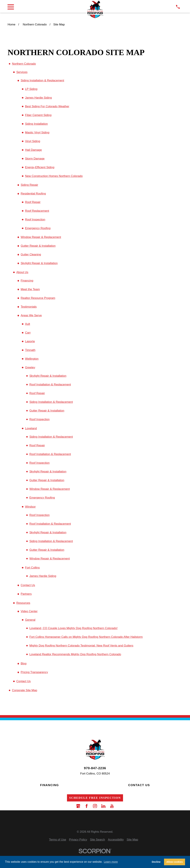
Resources (23, 603)
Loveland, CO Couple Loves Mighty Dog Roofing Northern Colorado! (73, 628)
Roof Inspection (35, 220)
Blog (24, 663)
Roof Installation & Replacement (50, 385)
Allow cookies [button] (175, 862)
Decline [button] (156, 862)
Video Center (29, 611)
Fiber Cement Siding (38, 115)
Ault (27, 324)
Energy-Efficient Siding (40, 167)
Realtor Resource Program (38, 298)
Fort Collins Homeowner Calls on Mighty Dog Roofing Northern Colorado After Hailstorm (86, 637)
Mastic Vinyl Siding (37, 132)
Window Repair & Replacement (41, 237)
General (30, 620)
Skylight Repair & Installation (39, 263)
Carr (28, 333)
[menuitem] (58, 840)
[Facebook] (87, 806)
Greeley (30, 367)
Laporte (30, 341)
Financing (27, 281)
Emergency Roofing (38, 228)
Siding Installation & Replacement (42, 80)
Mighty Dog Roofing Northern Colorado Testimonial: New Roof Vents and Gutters (81, 646)
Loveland (31, 428)
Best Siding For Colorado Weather (47, 106)
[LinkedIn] (103, 806)
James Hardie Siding (38, 98)
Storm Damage (35, 159)
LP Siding (31, 89)
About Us (22, 272)
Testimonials (29, 307)
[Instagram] (95, 806)
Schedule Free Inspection (95, 798)
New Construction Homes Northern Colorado (54, 176)
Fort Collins (32, 568)
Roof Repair (33, 202)
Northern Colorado (24, 64)
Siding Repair (29, 185)
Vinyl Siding (33, 141)
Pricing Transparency (34, 672)
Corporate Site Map (25, 690)
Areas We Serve (31, 315)
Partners (26, 594)
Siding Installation (36, 124)
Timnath (30, 350)
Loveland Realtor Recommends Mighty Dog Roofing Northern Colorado (75, 654)
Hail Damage (33, 150)
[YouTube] (112, 806)
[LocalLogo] (95, 9)
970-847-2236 (95, 768)
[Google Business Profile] (78, 806)
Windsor (30, 507)
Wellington (32, 359)
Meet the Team (30, 289)
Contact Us (28, 585)
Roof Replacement (37, 211)
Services (22, 72)
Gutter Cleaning (31, 254)
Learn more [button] (111, 862)
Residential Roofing (33, 194)
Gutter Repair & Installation (38, 246)
